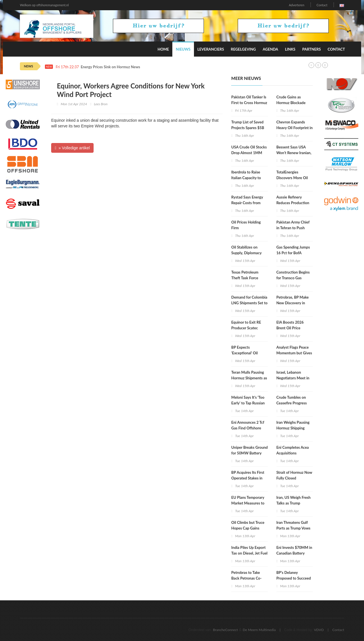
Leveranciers (211, 49)
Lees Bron (101, 104)
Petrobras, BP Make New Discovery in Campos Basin (293, 303)
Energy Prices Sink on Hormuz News (110, 67)
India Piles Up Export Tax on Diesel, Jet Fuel (249, 550)
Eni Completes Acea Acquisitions (293, 450)
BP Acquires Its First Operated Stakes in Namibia (248, 478)
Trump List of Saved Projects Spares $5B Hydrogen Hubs (248, 128)
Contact (322, 5)
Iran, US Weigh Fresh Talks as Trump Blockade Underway (293, 503)
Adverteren (297, 5)
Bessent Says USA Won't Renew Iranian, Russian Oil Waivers (294, 153)
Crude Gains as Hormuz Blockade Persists (291, 103)
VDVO (319, 630)
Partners (312, 49)
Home (163, 49)
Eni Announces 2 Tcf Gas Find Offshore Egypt (248, 428)
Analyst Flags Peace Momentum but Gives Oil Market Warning (294, 353)
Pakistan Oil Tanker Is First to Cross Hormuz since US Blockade (249, 103)
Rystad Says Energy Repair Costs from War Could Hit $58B (248, 203)
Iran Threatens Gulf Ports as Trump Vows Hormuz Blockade (293, 528)
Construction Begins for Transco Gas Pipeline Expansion (293, 278)
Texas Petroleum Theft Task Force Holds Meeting (245, 278)
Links (290, 49)
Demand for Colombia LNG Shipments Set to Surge (249, 303)
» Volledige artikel (72, 148)
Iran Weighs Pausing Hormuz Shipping (293, 425)
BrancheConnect (226, 630)
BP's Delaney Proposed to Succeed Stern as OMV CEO (294, 578)
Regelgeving (243, 49)
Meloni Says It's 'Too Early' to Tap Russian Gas (248, 403)
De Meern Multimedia (259, 630)
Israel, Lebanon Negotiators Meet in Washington (293, 378)
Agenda (270, 49)
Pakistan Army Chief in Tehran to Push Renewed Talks (293, 228)
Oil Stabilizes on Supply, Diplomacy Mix (246, 253)
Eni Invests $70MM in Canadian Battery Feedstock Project (294, 553)
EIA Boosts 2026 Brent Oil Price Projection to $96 (291, 328)
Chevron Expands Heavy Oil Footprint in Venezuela (295, 128)
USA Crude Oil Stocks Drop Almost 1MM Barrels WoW (249, 153)
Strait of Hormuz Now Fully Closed (294, 475)
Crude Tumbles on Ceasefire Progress (292, 400)
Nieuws (183, 49)
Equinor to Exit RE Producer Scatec (246, 325)
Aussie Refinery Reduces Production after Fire (293, 203)
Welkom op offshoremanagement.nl (44, 5)
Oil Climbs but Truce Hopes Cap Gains (248, 525)
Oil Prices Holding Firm (246, 225)
